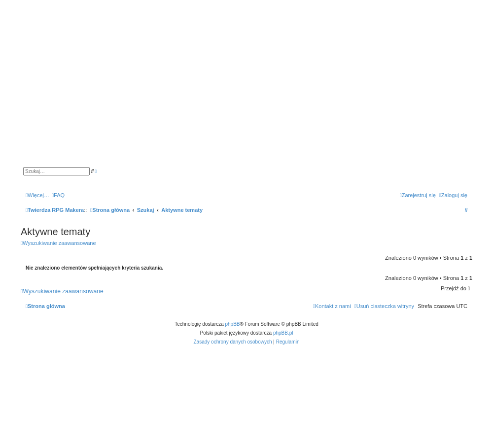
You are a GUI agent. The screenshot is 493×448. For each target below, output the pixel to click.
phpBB (233, 324)
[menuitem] (58, 195)
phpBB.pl (283, 333)
